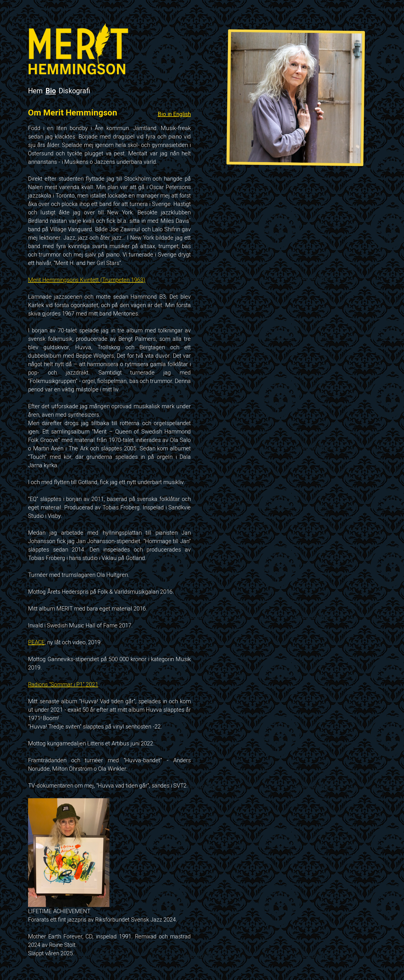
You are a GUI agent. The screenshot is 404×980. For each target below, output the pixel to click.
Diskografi (74, 91)
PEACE (36, 642)
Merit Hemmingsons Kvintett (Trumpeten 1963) (87, 280)
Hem (35, 91)
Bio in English (174, 114)
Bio (51, 91)
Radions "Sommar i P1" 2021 (63, 684)
